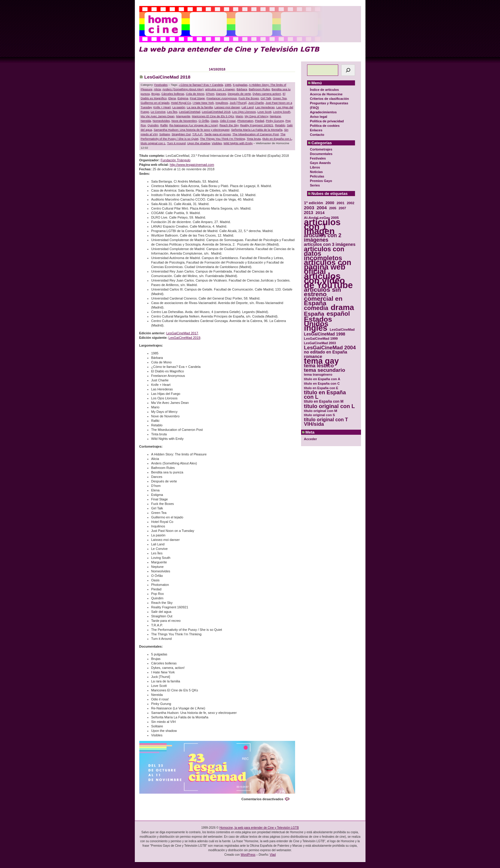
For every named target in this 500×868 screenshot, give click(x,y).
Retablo (280, 125)
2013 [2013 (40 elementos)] (309, 213)
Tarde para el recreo (217, 134)
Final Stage (197, 98)
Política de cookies (325, 126)
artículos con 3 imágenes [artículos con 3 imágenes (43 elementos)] (330, 245)
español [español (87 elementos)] (338, 313)
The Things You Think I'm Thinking (222, 139)
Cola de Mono (195, 94)
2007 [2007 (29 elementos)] (343, 208)
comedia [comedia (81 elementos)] (316, 308)
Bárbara (242, 89)
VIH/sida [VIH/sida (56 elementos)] (314, 424)
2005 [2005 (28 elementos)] (333, 208)
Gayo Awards (321, 163)
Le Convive (158, 112)
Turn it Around (176, 143)
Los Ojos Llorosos (244, 112)
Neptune (275, 116)
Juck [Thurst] (238, 103)
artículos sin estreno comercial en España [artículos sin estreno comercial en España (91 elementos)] (323, 296)
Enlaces (316, 130)
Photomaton (245, 121)
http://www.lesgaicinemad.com (192, 165)
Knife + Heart (162, 107)
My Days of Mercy (256, 116)
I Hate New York (203, 103)
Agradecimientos (323, 112)
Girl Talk (266, 98)
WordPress (248, 855)
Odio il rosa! (228, 121)
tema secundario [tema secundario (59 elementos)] (325, 370)
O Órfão (204, 121)
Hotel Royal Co (181, 103)
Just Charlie (256, 103)
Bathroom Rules (259, 89)
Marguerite (183, 116)
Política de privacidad (327, 121)
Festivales (318, 158)
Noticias (317, 172)
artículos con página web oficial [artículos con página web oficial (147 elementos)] (328, 267)
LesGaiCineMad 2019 (184, 338)
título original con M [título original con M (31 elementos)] (321, 411)
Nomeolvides (161, 121)
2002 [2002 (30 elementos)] (351, 203)
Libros (315, 167)
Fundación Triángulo (176, 160)
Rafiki (164, 125)
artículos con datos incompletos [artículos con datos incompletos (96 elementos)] (324, 254)
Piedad (260, 121)
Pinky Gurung (275, 121)
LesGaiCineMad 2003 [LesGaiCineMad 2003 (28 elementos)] (320, 343)
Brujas (155, 94)
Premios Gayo (321, 181)
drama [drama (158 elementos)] (342, 307)
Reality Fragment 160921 (257, 125)
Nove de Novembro (184, 121)
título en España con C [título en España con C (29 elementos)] (322, 383)
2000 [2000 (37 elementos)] (330, 203)
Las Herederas (265, 107)
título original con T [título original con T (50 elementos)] (326, 420)
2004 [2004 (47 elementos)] (322, 208)
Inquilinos (222, 103)
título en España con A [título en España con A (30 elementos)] (322, 379)
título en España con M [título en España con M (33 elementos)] (324, 401)
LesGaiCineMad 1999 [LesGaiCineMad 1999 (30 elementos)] (321, 339)
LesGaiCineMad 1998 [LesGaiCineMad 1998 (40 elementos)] (325, 334)
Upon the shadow (199, 143)
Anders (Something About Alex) (183, 89)
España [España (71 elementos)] (314, 314)
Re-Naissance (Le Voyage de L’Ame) (194, 125)
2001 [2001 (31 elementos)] (341, 203)
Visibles (217, 143)
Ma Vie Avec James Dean (158, 116)
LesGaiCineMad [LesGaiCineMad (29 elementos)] (342, 330)
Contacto (317, 135)
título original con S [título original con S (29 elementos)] (320, 415)
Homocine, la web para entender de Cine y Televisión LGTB (259, 828)
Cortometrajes (321, 149)
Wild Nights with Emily (238, 143)
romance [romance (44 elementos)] (313, 357)
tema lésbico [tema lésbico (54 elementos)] (319, 366)
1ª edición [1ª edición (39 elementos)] (314, 203)
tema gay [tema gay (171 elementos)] (321, 361)
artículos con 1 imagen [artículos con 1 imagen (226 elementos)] (322, 227)
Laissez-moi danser (227, 107)
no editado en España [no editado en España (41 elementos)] (326, 352)
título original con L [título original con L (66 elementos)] (330, 406)
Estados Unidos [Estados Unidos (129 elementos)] (318, 321)
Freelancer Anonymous (222, 98)
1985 (228, 85)
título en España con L (277, 139)
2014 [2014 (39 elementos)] (320, 213)
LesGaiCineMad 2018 (167, 77)
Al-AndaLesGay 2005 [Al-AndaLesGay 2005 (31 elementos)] (321, 218)
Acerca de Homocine (326, 94)
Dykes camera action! (267, 94)
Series (315, 185)
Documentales (321, 154)
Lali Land (247, 107)
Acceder (311, 439)
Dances (221, 94)
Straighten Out (181, 134)
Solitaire (165, 134)
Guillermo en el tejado (155, 103)
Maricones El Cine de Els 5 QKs (213, 116)
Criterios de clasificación (330, 99)
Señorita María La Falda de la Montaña (257, 130)
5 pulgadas (240, 85)
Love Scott (264, 112)
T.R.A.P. (198, 134)
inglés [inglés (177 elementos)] (316, 328)
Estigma (183, 98)
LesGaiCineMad (189, 112)
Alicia (157, 89)
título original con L (153, 143)
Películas (317, 176)
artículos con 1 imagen (220, 89)
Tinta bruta (254, 139)
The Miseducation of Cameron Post (256, 134)
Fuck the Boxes (249, 98)
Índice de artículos (325, 90)
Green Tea (280, 98)
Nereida (146, 121)
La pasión (179, 107)
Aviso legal (319, 117)
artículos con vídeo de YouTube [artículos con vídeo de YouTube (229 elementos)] (328, 280)
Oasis (214, 121)
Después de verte (239, 94)
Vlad (273, 855)
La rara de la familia (200, 107)
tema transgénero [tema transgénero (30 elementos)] (318, 374)
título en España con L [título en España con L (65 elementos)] (325, 395)
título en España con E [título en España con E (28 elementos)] (321, 388)
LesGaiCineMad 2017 (182, 333)
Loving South (282, 112)
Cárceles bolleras (173, 94)
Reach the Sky (229, 125)
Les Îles (172, 112)
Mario (239, 116)
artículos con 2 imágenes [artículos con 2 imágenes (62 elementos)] (323, 238)
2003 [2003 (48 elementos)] (309, 208)
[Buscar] (348, 70)
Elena (172, 98)
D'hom (210, 94)
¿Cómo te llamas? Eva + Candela (201, 85)
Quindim (153, 125)
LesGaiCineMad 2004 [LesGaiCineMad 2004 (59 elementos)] (330, 348)
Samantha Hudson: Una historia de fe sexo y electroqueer (192, 130)
